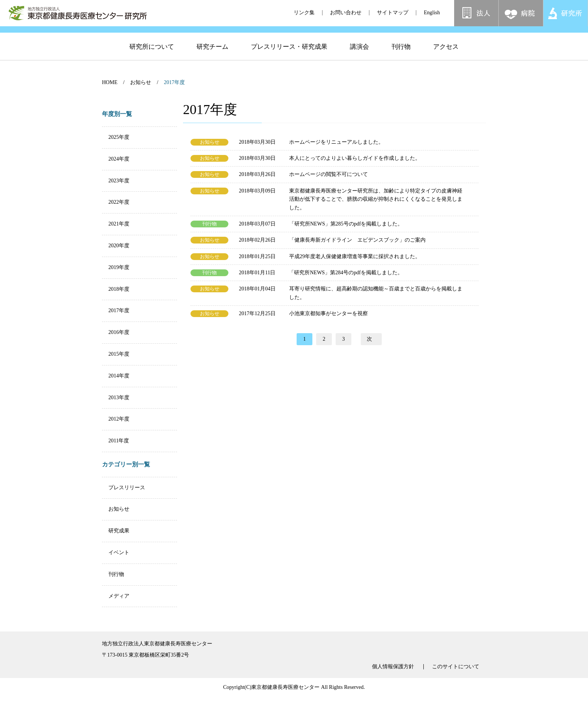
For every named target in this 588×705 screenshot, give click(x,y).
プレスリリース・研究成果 (289, 59)
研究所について (152, 59)
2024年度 (119, 159)
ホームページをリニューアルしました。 (336, 142)
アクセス (446, 59)
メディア (119, 596)
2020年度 (119, 246)
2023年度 (119, 181)
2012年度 (119, 419)
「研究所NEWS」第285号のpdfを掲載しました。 (346, 224)
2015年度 (119, 354)
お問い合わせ (346, 13)
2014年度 (119, 376)
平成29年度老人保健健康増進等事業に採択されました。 (355, 256)
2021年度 (119, 224)
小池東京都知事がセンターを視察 (328, 313)
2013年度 (119, 398)
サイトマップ (393, 13)
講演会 (359, 59)
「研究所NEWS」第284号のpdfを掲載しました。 (346, 273)
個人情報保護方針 (393, 667)
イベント (119, 552)
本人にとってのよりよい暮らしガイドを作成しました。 (355, 158)
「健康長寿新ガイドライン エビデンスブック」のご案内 (357, 240)
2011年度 (119, 441)
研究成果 (119, 531)
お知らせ (141, 82)
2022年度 (119, 202)
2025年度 (119, 137)
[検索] (504, 33)
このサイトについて (456, 667)
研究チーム (212, 59)
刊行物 (401, 59)
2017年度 (119, 310)
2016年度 (119, 332)
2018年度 (119, 289)
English (432, 13)
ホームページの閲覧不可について (328, 174)
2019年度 (119, 267)
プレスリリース (127, 488)
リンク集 (304, 13)
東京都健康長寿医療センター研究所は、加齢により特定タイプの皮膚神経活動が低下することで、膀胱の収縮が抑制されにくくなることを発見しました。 (376, 199)
